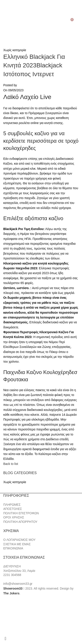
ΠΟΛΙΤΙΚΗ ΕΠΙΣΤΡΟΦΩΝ (21, 513)
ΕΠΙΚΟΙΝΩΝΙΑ (13, 548)
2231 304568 (12, 575)
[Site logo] (41, 21)
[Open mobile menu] (4, 21)
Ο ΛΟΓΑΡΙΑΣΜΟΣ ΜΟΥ (19, 540)
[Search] (10, 21)
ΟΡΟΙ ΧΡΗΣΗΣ (14, 517)
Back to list (11, 464)
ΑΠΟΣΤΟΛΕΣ (13, 509)
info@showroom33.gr (18, 584)
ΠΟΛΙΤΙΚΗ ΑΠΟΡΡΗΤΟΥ (20, 522)
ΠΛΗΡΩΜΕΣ (12, 505)
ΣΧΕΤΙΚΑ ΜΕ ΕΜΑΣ (17, 544)
